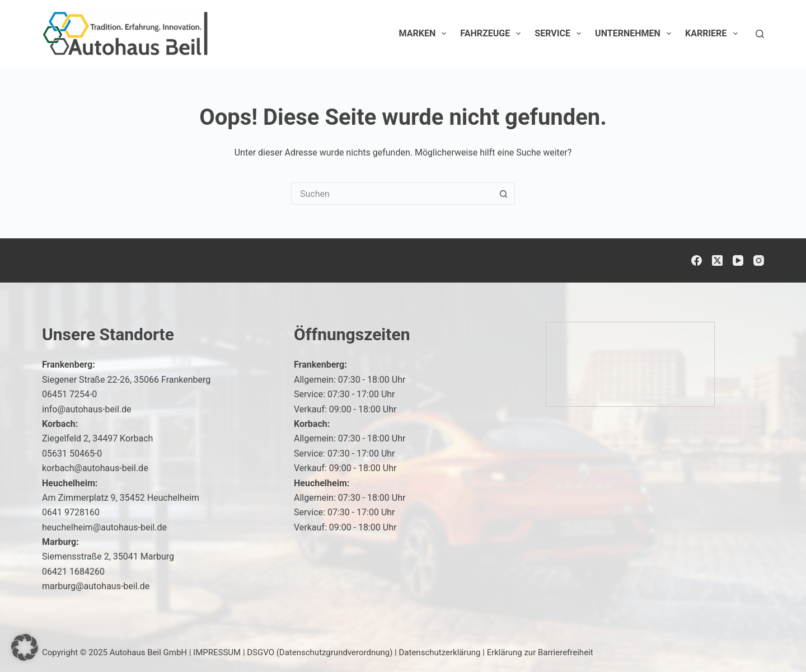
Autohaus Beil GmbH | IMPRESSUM (175, 652)
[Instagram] (759, 260)
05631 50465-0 (72, 454)
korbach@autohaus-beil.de (95, 468)
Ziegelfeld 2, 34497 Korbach (97, 438)
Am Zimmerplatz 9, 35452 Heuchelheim (121, 498)
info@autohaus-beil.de (87, 409)
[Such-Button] (504, 194)
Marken (425, 34)
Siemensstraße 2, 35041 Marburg (108, 556)
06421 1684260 (73, 572)
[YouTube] (738, 260)
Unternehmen (635, 34)
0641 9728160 (71, 512)
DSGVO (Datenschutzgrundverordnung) (320, 652)
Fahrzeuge (493, 34)
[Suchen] (760, 34)
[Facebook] (697, 260)
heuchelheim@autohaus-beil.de (104, 527)
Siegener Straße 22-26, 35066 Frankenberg (126, 380)
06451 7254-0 (69, 394)
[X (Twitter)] (717, 260)
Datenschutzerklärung (440, 652)
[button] (25, 647)
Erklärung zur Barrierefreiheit (540, 652)
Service (560, 34)
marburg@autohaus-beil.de (96, 586)
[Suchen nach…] (392, 194)
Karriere (714, 34)
